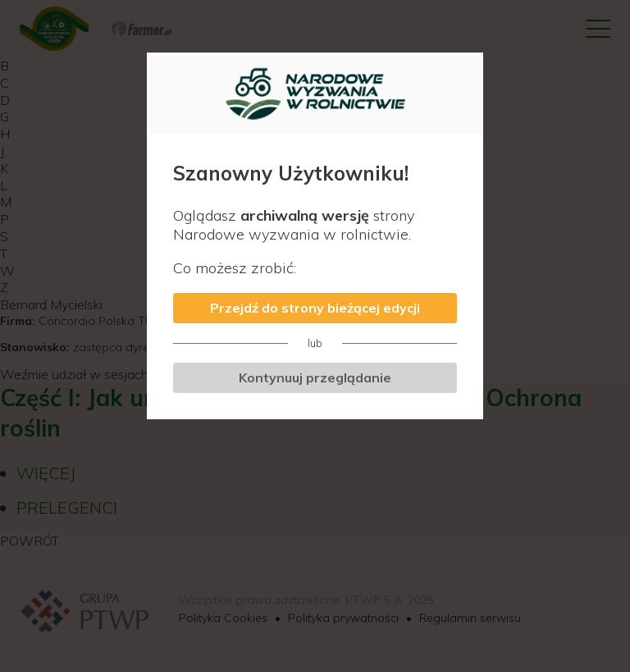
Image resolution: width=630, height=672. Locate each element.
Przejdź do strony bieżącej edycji (315, 308)
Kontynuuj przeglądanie (315, 377)
